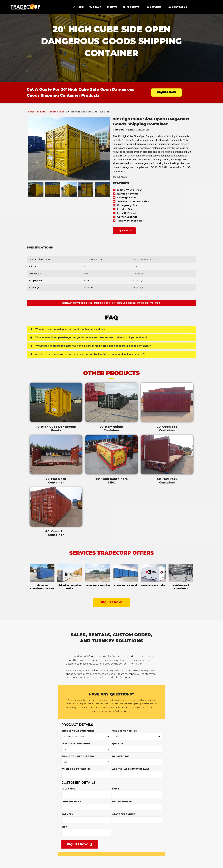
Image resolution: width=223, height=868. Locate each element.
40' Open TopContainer (56, 533)
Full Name (68, 789)
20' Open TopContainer (167, 428)
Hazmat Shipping (56, 112)
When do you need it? (76, 769)
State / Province (124, 814)
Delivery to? (121, 756)
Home (31, 112)
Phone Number (122, 801)
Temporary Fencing (98, 585)
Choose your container (78, 731)
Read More (120, 177)
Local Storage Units (153, 585)
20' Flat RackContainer (56, 481)
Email (116, 789)
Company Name (71, 801)
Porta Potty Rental (125, 585)
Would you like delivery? (79, 756)
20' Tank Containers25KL (111, 481)
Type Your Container (76, 743)
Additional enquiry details (131, 769)
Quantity (118, 743)
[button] (31, 149)
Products (41, 112)
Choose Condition (125, 731)
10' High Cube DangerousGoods (56, 428)
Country (67, 814)
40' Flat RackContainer (167, 481)
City (64, 827)
